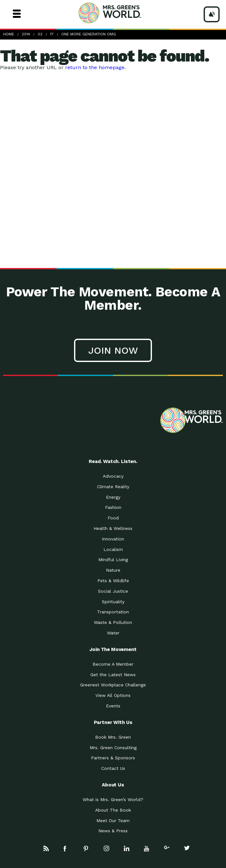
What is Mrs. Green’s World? (113, 799)
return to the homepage (95, 67)
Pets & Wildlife (113, 581)
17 (52, 34)
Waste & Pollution (113, 622)
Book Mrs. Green (113, 737)
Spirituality (113, 602)
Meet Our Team (113, 821)
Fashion (113, 507)
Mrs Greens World (122, 13)
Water (113, 633)
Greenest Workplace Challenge (113, 685)
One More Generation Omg (89, 34)
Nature (113, 570)
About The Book (113, 810)
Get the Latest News (113, 675)
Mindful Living (113, 560)
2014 (26, 34)
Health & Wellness (113, 528)
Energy (113, 497)
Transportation (113, 612)
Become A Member (113, 664)
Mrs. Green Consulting (113, 748)
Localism (113, 549)
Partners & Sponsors (113, 758)
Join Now (113, 350)
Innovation (113, 539)
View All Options (113, 695)
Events (113, 706)
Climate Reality (113, 487)
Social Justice (113, 591)
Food (113, 518)
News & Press (113, 831)
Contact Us (113, 768)
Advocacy (113, 476)
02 (40, 34)
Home (9, 34)
